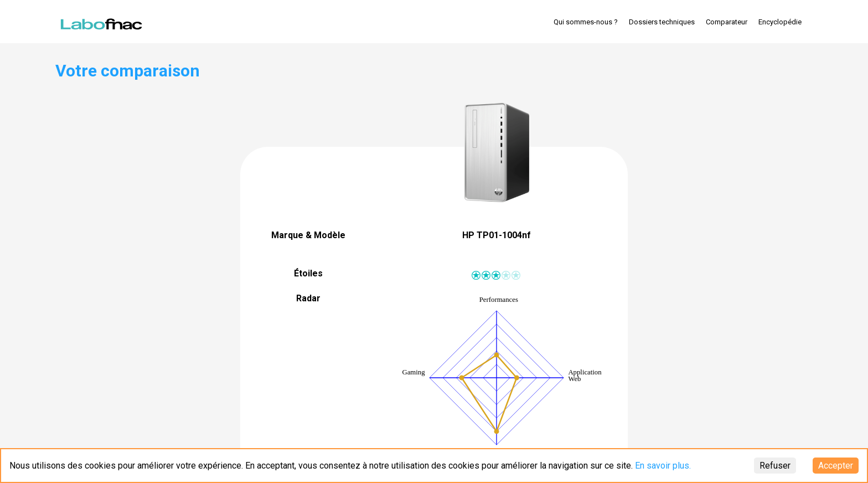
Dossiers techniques (662, 22)
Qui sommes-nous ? (586, 22)
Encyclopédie (780, 22)
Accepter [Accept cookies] (836, 466)
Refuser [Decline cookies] (775, 466)
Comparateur (727, 22)
